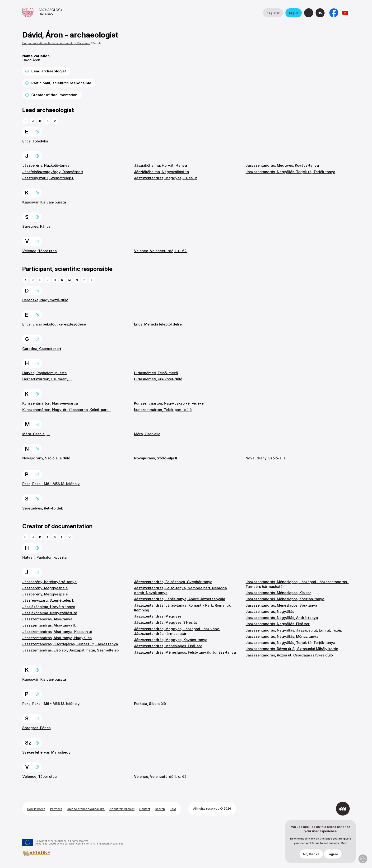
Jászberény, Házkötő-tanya (46, 165)
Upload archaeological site (86, 809)
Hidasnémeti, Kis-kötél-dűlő (158, 379)
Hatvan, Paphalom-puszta (44, 373)
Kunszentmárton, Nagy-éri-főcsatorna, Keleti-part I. (66, 410)
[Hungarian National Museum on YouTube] (345, 13)
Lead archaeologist (49, 71)
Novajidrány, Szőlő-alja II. (156, 458)
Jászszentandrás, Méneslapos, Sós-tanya (281, 605)
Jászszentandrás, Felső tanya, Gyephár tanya (173, 582)
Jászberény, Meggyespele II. (47, 594)
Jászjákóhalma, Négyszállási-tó (161, 172)
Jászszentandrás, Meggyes (158, 616)
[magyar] (320, 13)
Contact (145, 809)
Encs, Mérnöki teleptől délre (158, 324)
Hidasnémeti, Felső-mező (156, 373)
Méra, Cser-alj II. (36, 434)
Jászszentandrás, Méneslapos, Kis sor (278, 593)
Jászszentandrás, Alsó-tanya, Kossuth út (57, 632)
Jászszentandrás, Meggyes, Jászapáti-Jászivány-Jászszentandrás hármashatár (177, 631)
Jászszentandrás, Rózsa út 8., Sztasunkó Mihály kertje (292, 649)
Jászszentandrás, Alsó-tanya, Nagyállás (57, 638)
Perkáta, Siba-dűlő (150, 704)
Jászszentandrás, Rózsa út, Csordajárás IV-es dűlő (289, 655)
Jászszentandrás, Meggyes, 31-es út (165, 178)
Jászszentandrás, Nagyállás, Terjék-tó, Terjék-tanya (290, 172)
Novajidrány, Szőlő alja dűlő (46, 458)
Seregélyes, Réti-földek (43, 508)
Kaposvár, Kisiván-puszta (44, 202)
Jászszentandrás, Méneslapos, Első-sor (168, 646)
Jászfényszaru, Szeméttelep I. (48, 178)
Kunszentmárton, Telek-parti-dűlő (163, 410)
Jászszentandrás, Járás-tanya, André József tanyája (180, 599)
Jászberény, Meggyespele (45, 588)
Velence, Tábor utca (40, 251)
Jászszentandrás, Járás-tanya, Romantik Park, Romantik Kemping (182, 608)
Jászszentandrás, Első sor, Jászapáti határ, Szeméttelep (70, 650)
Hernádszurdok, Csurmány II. (47, 379)
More (344, 843)
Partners (56, 809)
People (97, 43)
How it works (36, 809)
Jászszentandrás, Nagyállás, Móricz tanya (282, 636)
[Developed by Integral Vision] (343, 809)
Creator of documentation (54, 95)
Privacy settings (363, 859)
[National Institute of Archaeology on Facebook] (334, 13)
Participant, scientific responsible (61, 83)
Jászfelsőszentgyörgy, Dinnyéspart (53, 172)
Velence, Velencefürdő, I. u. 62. (161, 251)
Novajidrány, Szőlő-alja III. (268, 458)
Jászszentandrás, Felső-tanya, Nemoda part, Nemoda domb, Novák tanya (180, 590)
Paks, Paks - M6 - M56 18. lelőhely (51, 484)
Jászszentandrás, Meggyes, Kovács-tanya (282, 165)
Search (160, 809)
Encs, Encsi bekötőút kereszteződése (54, 324)
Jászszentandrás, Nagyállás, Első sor (278, 624)
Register (273, 13)
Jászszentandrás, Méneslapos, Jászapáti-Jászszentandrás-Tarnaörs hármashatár (297, 584)
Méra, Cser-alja (147, 434)
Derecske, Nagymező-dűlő (45, 300)
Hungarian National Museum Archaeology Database (56, 43)
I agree (333, 854)
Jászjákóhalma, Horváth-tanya (160, 165)
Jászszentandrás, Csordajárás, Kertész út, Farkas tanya (70, 644)
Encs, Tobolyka (35, 141)
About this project (122, 809)
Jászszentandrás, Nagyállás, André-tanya (282, 618)
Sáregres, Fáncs (36, 226)
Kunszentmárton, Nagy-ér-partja (50, 403)
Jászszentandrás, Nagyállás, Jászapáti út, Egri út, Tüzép (294, 630)
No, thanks (311, 854)
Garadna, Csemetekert (42, 349)
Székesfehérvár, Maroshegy (46, 752)
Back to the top (37, 132)
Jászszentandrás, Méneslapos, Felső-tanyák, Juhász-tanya (185, 652)
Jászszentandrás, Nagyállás (270, 611)
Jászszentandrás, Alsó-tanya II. (49, 625)
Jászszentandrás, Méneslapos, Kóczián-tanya (285, 599)
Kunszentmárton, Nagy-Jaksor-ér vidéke (169, 403)
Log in (294, 13)
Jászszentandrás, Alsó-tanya (47, 619)
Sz (62, 537)
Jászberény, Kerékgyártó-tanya (49, 582)
